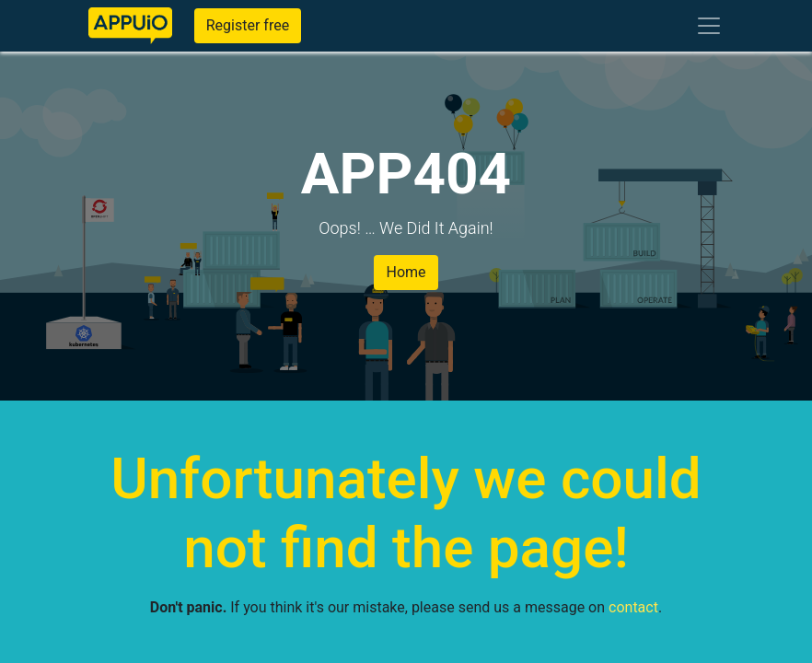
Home (406, 272)
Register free (248, 25)
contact (633, 607)
